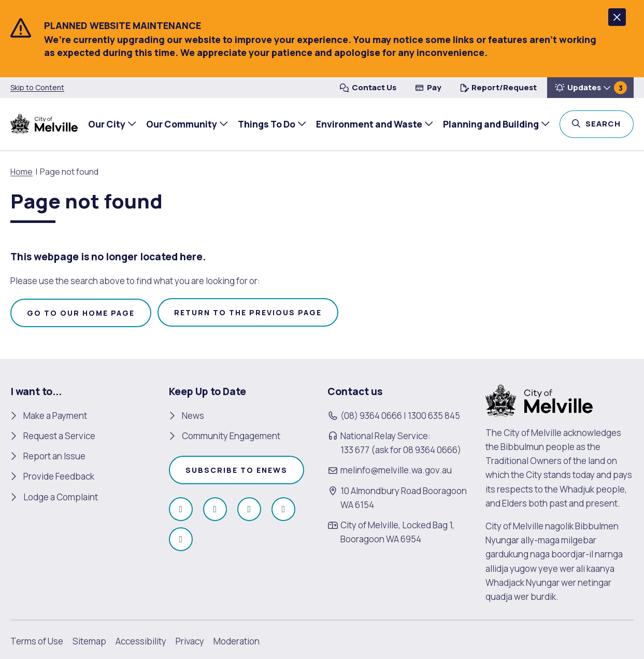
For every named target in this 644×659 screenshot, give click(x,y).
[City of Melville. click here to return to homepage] (539, 400)
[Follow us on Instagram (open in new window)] (215, 509)
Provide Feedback (59, 476)
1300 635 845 (434, 416)
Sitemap (89, 641)
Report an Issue (54, 456)
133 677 (355, 450)
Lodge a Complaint (61, 497)
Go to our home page (81, 313)
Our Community (181, 124)
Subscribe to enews (237, 470)
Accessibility (141, 641)
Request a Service (59, 436)
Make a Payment (55, 416)
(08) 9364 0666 (371, 416)
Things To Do (266, 124)
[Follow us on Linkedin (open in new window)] (181, 539)
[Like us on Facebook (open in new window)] (181, 509)
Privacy (190, 641)
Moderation (237, 641)
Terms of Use (37, 641)
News (193, 416)
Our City (106, 124)
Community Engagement (231, 436)
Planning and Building (490, 124)
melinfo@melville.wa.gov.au (396, 470)
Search (609, 123)
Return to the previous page (248, 312)
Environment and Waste (368, 124)
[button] (617, 17)
